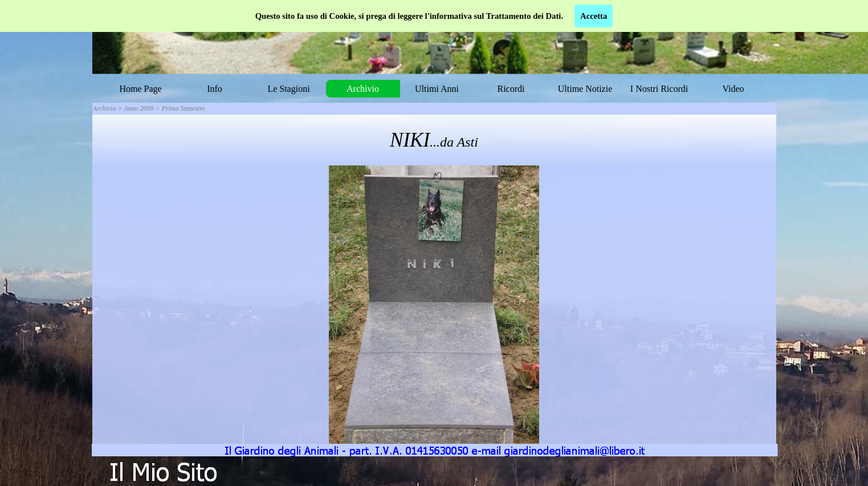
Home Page (140, 89)
